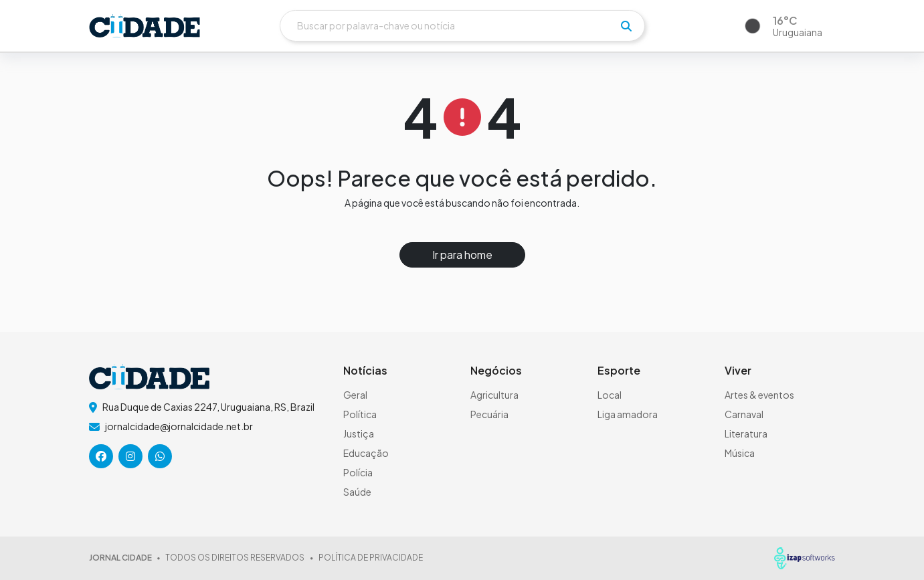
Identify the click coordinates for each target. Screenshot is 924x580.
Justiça (359, 433)
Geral (355, 395)
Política (360, 414)
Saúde (357, 492)
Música (740, 453)
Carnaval (744, 414)
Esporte (619, 370)
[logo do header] (145, 26)
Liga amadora (628, 414)
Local (610, 395)
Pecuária (489, 414)
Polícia (358, 472)
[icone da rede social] (101, 456)
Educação (366, 453)
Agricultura (494, 395)
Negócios (496, 370)
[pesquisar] (626, 26)
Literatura (746, 433)
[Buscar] (462, 26)
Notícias (365, 370)
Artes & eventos (759, 395)
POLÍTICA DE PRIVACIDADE (371, 558)
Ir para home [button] (462, 255)
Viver (738, 370)
